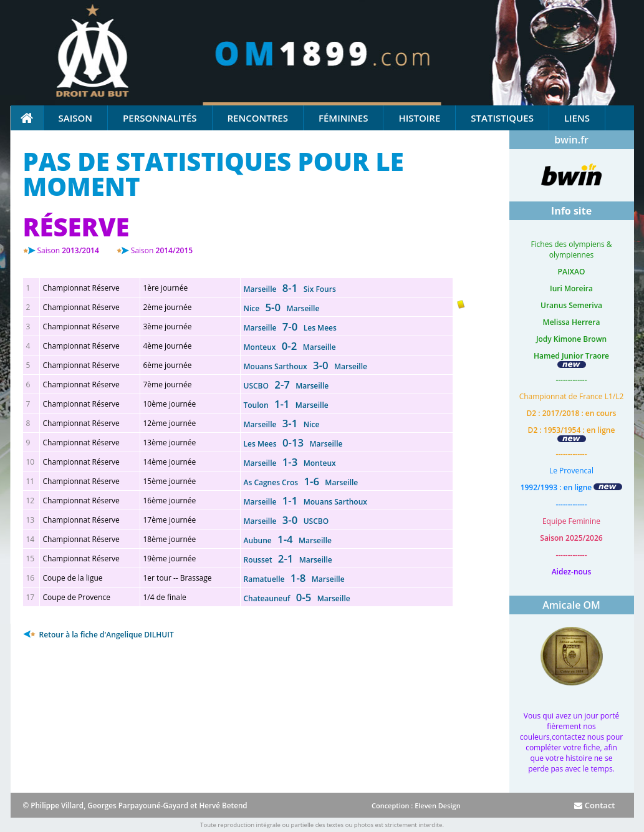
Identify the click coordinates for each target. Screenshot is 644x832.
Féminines (343, 118)
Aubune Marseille (288, 540)
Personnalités (160, 118)
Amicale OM (571, 605)
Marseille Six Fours (290, 289)
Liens (577, 118)
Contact (594, 805)
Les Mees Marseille (293, 444)
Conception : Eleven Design (416, 805)
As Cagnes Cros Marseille (301, 482)
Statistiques (502, 118)
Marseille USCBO (286, 521)
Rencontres (258, 118)
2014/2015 (162, 250)
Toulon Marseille (286, 405)
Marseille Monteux (290, 463)
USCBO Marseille (286, 386)
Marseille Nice (282, 424)
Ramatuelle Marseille (294, 579)
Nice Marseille (282, 308)
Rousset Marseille (288, 560)
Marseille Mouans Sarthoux (305, 502)
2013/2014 (68, 250)
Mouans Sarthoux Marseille (305, 366)
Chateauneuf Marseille (297, 598)
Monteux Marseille (290, 347)
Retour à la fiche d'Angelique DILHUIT (99, 635)
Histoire (419, 118)
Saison (76, 118)
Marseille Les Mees (290, 328)
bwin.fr (571, 140)
